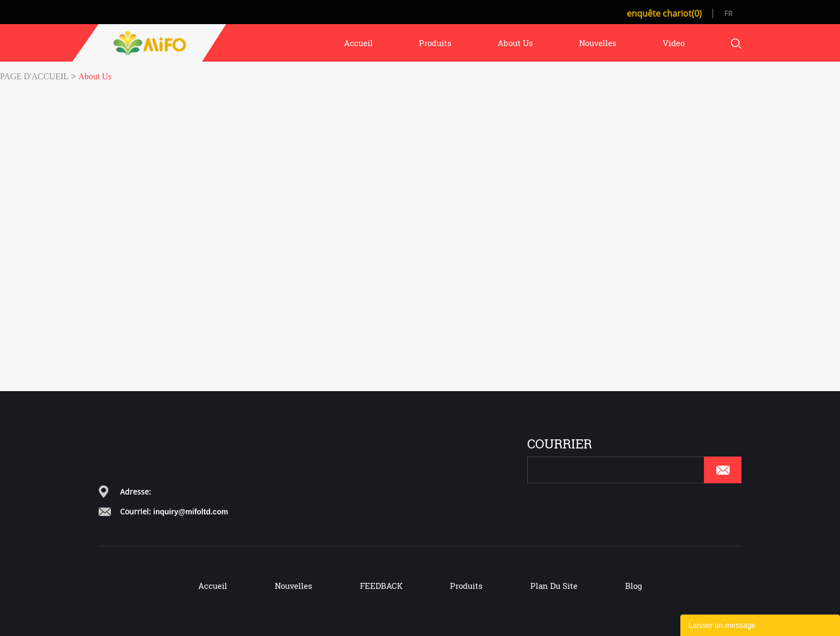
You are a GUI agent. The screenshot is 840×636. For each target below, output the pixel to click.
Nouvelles (294, 586)
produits (435, 43)
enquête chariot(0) (664, 13)
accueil (358, 43)
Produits (466, 586)
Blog (633, 586)
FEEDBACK (381, 586)
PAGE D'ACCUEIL (34, 76)
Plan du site (554, 586)
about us (515, 43)
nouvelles (598, 43)
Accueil (213, 586)
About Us (95, 76)
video (674, 43)
